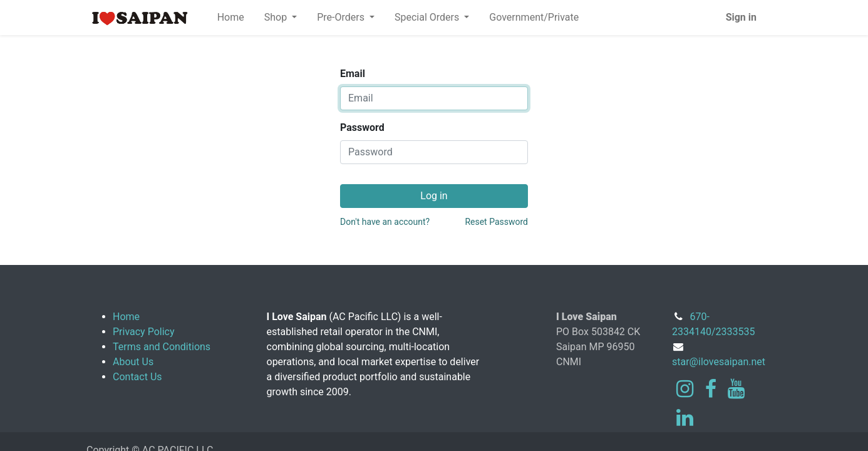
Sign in (741, 17)
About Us (133, 362)
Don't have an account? (385, 222)
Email (353, 74)
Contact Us (137, 377)
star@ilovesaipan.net (719, 362)
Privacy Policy (144, 332)
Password (362, 127)
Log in (434, 196)
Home (126, 317)
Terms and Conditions (162, 347)
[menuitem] (231, 18)
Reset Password (496, 222)
